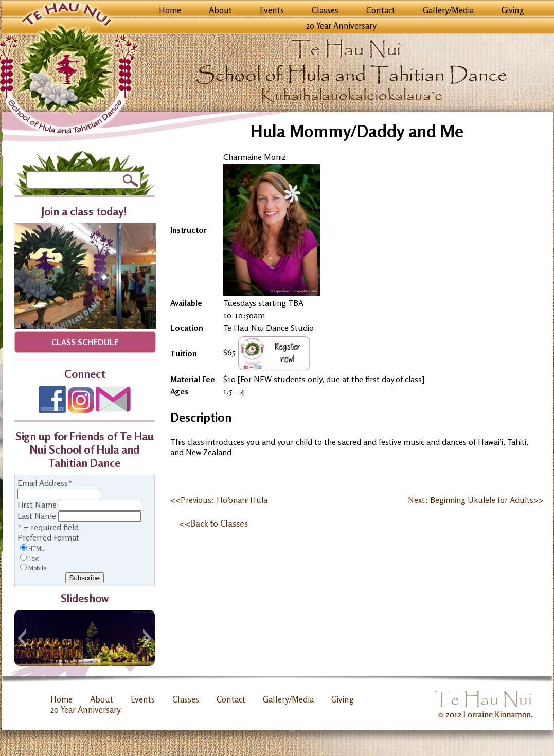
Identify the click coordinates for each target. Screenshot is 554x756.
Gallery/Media (448, 10)
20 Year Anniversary (341, 26)
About (220, 10)
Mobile (37, 568)
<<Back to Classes (213, 523)
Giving (513, 10)
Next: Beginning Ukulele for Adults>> (476, 500)
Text (34, 558)
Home (170, 10)
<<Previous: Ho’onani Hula (219, 500)
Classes (325, 10)
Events (272, 10)
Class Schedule (85, 342)
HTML (36, 548)
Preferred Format (48, 537)
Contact (381, 10)
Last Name (37, 516)
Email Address (45, 483)
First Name (37, 505)
